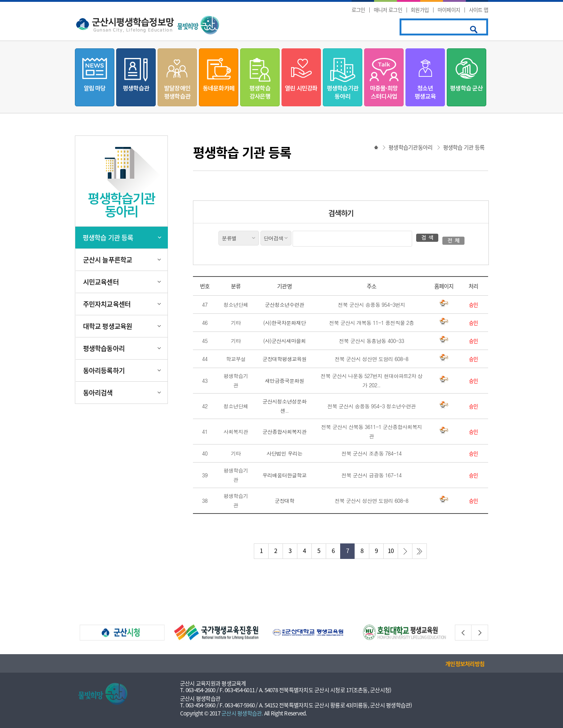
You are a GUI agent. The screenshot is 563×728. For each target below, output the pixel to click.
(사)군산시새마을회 (284, 341)
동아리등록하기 (104, 370)
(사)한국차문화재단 (284, 323)
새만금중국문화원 (284, 381)
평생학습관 (136, 88)
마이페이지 (449, 10)
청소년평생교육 (425, 92)
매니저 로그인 (388, 10)
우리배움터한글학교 (284, 475)
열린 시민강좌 (301, 88)
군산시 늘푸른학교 (108, 260)
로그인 (358, 10)
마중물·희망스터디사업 (384, 92)
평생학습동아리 (104, 348)
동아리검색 (98, 393)
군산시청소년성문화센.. (284, 406)
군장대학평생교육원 (284, 359)
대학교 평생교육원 (108, 326)
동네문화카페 (219, 88)
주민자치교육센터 (107, 304)
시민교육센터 (101, 282)
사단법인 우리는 (284, 453)
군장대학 (284, 501)
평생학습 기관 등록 (108, 238)
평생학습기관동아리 (343, 92)
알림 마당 (95, 88)
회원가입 (420, 10)
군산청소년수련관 (284, 305)
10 (391, 550)
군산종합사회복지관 (284, 432)
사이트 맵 (479, 10)
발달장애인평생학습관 (177, 92)
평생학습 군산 (466, 88)
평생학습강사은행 (260, 92)
